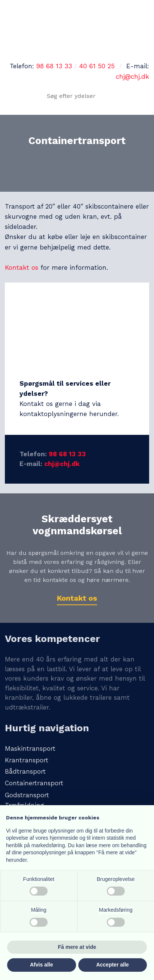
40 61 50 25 (97, 66)
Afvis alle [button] (41, 965)
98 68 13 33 (54, 66)
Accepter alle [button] (113, 965)
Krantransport (27, 760)
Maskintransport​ (30, 749)
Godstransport (27, 795)
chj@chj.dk (132, 77)
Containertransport (34, 783)
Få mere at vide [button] (77, 947)
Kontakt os (22, 268)
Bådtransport (25, 771)
